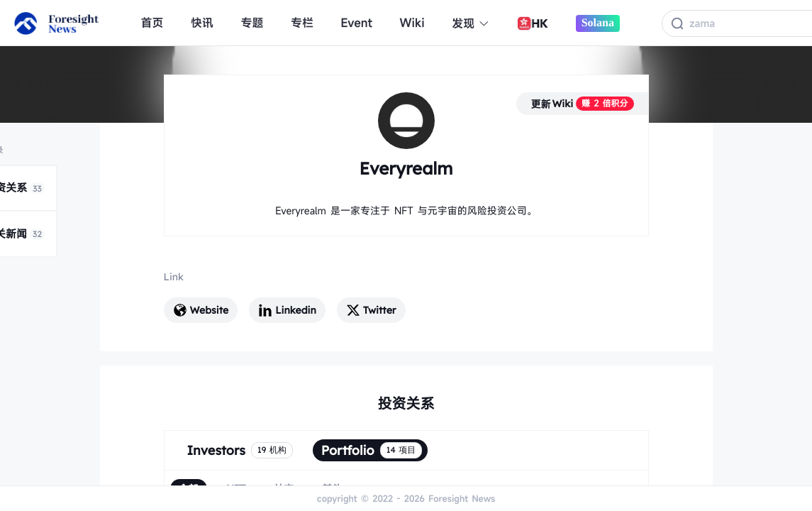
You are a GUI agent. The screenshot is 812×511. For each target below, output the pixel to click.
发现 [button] (471, 23)
